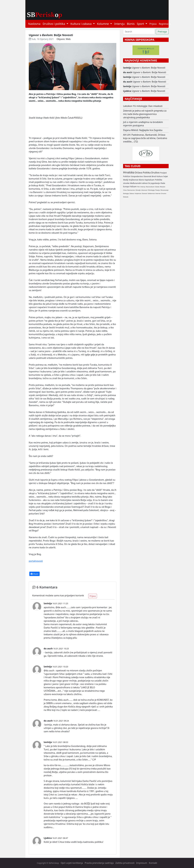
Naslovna (34, 24)
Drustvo (164, 193)
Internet (158, 193)
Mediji (126, 180)
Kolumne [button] (103, 24)
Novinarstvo (131, 190)
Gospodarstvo (137, 176)
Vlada (163, 183)
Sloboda (126, 197)
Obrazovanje (164, 190)
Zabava (132, 193)
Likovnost (144, 190)
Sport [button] (141, 24)
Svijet (166, 176)
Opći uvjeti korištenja (72, 863)
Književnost (134, 180)
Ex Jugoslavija (154, 183)
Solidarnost (151, 193)
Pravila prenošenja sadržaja (99, 863)
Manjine (163, 187)
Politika (147, 173)
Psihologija (151, 190)
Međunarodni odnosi (139, 183)
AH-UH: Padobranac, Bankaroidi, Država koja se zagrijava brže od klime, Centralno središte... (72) (145, 138)
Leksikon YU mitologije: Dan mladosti (143, 106)
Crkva (125, 190)
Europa (126, 187)
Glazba (157, 187)
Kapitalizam (150, 180)
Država (139, 173)
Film (139, 187)
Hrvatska (129, 172)
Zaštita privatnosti (125, 863)
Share (34, 574)
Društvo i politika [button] (54, 24)
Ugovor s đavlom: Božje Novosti (149, 68)
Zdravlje (138, 190)
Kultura (160, 176)
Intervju (119, 24)
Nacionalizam (150, 187)
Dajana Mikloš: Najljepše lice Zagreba (143, 130)
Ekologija (126, 193)
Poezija (158, 190)
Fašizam (133, 187)
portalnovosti (36, 561)
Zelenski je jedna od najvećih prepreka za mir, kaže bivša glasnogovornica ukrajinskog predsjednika (145, 114)
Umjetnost (138, 193)
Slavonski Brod (150, 176)
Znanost (144, 193)
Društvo (155, 173)
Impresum (142, 863)
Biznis (131, 24)
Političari (127, 176)
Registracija (165, 24)
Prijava (153, 24)
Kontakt (153, 863)
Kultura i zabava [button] (81, 24)
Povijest (163, 173)
